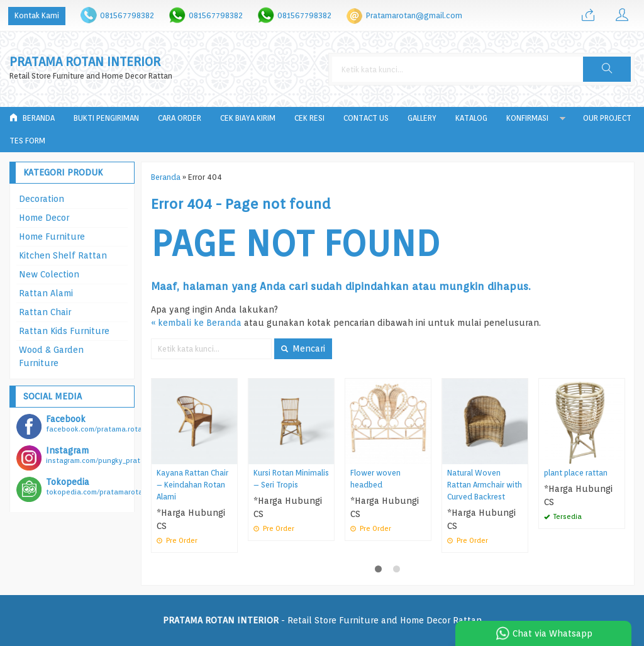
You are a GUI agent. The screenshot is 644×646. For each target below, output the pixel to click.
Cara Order (180, 118)
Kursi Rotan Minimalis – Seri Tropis (291, 479)
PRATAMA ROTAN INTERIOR (85, 62)
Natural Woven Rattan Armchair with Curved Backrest (485, 485)
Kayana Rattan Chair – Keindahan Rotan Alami (192, 485)
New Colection (49, 274)
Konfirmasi (527, 118)
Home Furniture (52, 237)
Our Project (607, 118)
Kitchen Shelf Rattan (63, 255)
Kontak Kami (37, 15)
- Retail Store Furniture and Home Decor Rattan (322, 620)
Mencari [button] (303, 348)
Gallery (422, 118)
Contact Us (366, 118)
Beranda (32, 118)
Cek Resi (309, 118)
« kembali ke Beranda (196, 323)
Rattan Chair (45, 312)
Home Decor (44, 218)
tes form (27, 141)
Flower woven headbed (375, 479)
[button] (607, 69)
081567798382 (127, 15)
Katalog (471, 118)
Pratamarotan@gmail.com (414, 15)
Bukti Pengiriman (106, 118)
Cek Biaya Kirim (248, 118)
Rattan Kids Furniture (64, 331)
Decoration (42, 199)
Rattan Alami (46, 293)
